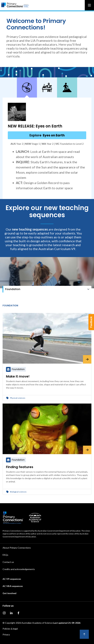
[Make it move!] (47, 338)
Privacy (6, 634)
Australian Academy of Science (37, 623)
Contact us (8, 562)
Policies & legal (10, 629)
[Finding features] (47, 429)
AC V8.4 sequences (13, 586)
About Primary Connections (17, 548)
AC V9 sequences (12, 579)
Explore (47, 135)
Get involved (9, 593)
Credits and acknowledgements (19, 569)
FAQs (5, 555)
